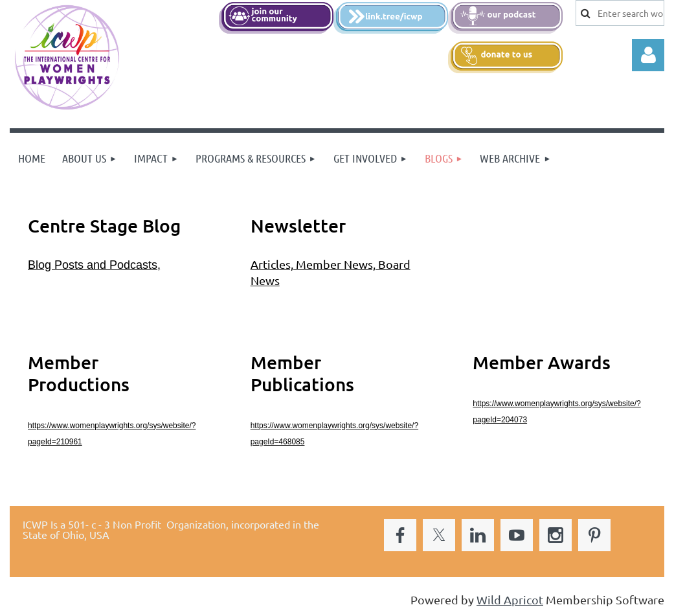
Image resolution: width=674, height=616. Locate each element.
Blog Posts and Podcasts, (94, 265)
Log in (648, 55)
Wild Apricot (510, 599)
